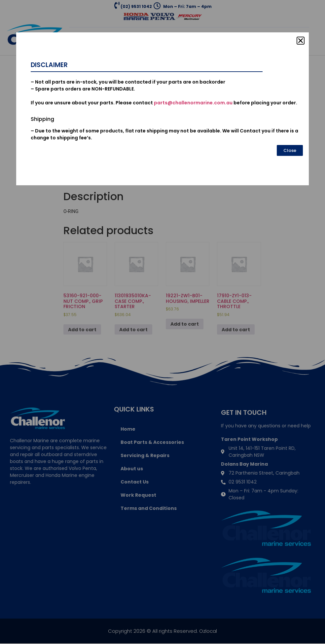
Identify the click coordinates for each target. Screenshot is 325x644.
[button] (301, 41)
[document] (162, 322)
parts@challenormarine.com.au (193, 103)
